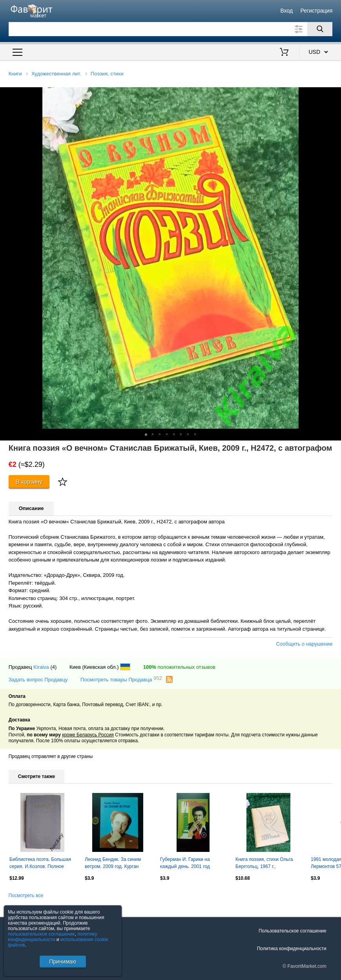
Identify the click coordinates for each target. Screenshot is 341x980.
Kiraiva (41, 667)
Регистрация (316, 11)
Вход (287, 11)
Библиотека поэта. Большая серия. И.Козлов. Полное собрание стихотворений (40, 864)
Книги (15, 74)
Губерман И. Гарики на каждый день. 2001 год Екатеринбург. (185, 864)
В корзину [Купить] (29, 482)
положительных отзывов (179, 667)
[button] (334, 94)
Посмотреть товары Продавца (121, 679)
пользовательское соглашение (41, 934)
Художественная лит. (56, 74)
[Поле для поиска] (171, 29)
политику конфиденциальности (53, 937)
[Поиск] (320, 29)
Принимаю (63, 962)
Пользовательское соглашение (293, 931)
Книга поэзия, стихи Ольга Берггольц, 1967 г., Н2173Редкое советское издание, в (264, 864)
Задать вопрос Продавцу (38, 680)
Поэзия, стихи (107, 74)
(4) (53, 667)
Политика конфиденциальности (292, 949)
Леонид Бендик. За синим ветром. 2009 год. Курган (113, 863)
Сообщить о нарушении (304, 644)
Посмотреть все (26, 896)
